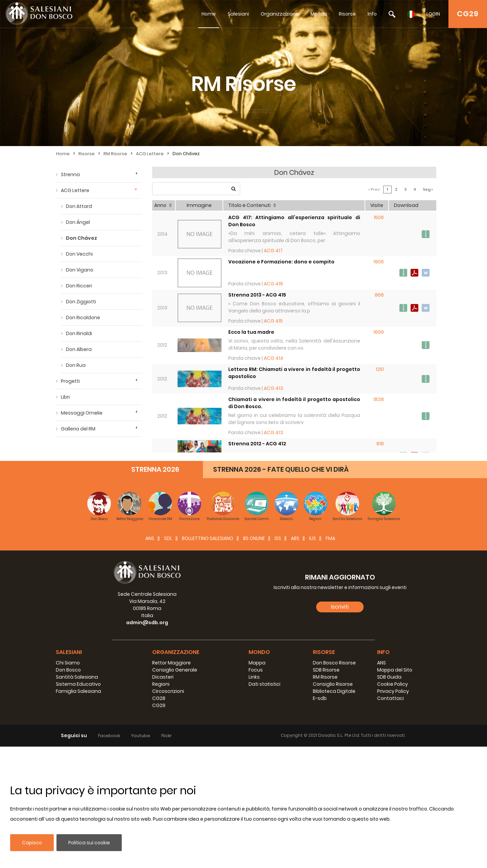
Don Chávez (186, 154)
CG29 (468, 14)
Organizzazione (280, 14)
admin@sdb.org (147, 744)
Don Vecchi (79, 254)
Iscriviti (340, 728)
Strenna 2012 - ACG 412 (257, 444)
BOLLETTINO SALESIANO (208, 660)
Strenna (70, 174)
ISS (278, 660)
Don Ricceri (79, 286)
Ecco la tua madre (251, 332)
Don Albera (79, 349)
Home (209, 14)
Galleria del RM (78, 429)
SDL (168, 660)
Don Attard (79, 206)
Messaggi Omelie (82, 413)
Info (372, 14)
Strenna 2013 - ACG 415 (257, 295)
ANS (150, 660)
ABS (295, 660)
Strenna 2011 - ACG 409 (257, 516)
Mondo (319, 14)
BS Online (254, 660)
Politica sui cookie (89, 843)
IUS (312, 660)
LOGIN (433, 14)
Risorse (347, 14)
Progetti (70, 381)
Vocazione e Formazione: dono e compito (281, 262)
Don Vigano (80, 270)
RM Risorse (115, 154)
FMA (330, 660)
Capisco (32, 843)
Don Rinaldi (79, 333)
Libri (65, 397)
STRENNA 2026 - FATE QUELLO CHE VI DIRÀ (281, 591)
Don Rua (76, 365)
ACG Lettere (150, 154)
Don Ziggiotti (81, 302)
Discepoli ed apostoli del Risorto (269, 479)
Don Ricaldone (83, 318)
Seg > (428, 189)
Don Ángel (78, 222)
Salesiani (238, 14)
